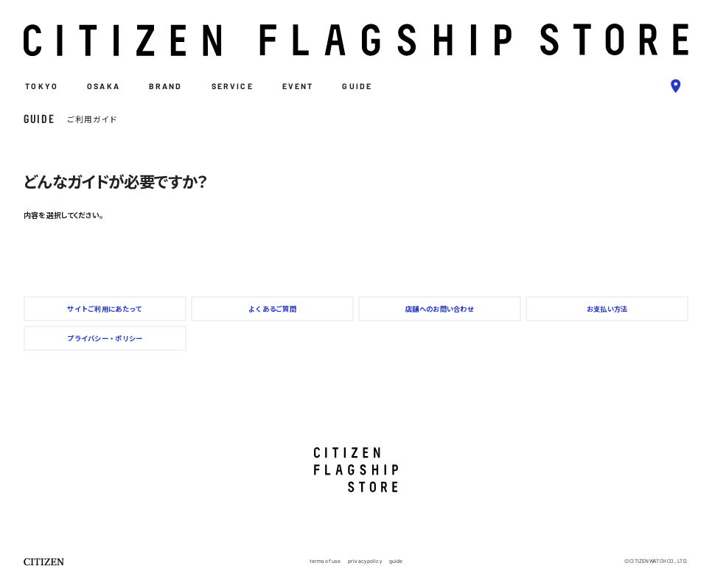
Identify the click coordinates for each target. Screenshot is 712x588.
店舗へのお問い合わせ (440, 309)
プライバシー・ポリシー (105, 339)
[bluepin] (676, 86)
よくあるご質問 (272, 309)
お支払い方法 (607, 309)
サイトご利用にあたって (105, 309)
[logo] (356, 40)
